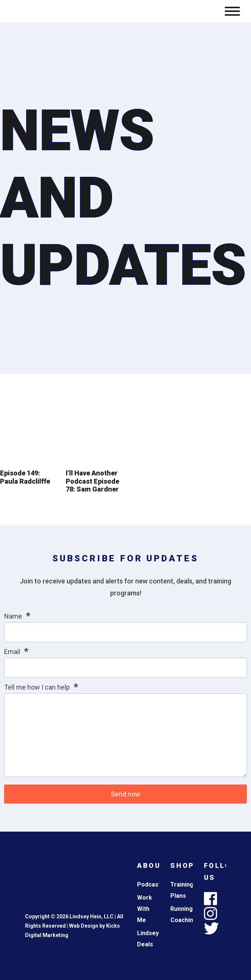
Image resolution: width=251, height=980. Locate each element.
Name (13, 616)
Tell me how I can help (37, 687)
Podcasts (151, 885)
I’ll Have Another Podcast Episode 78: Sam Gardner (92, 481)
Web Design (84, 926)
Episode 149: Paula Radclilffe (25, 477)
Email (12, 652)
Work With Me (145, 909)
